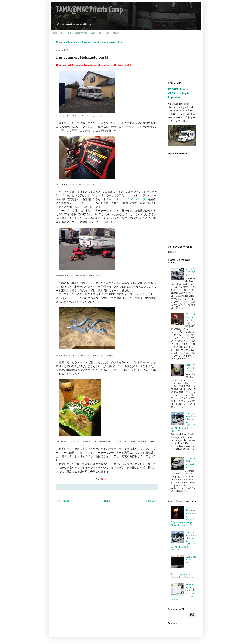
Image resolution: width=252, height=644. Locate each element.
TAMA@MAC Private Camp (89, 10)
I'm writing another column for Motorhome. (183, 576)
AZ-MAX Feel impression (190, 463)
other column (104, 33)
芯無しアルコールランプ (190, 368)
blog (63, 33)
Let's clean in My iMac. (191, 560)
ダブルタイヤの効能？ (190, 272)
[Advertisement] (184, 62)
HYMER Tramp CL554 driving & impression (178, 93)
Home (55, 33)
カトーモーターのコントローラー (128, 199)
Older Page (151, 501)
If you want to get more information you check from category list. (89, 42)
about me (117, 33)
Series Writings (81, 33)
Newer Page (63, 501)
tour (70, 33)
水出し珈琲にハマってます (190, 317)
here (174, 252)
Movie (93, 33)
